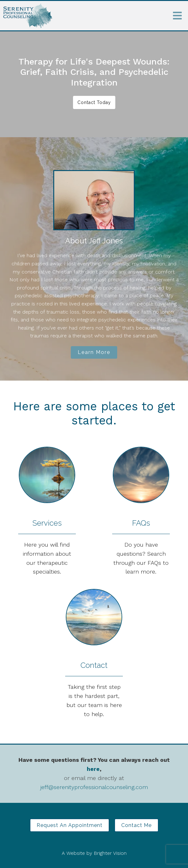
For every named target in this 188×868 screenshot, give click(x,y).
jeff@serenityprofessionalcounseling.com (94, 787)
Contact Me (136, 825)
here (93, 769)
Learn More (94, 352)
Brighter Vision (110, 853)
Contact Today (94, 102)
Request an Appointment (70, 825)
